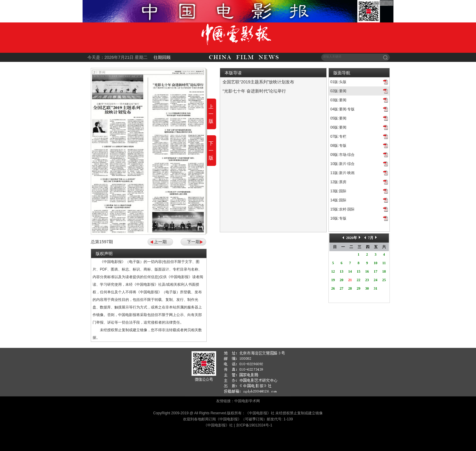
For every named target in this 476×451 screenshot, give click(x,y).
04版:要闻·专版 (342, 109)
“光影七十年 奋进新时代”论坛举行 (254, 91)
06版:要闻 (338, 127)
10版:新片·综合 (342, 164)
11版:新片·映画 (342, 173)
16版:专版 (338, 218)
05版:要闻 (338, 118)
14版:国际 (338, 200)
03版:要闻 (338, 100)
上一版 (211, 114)
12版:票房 (338, 182)
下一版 (211, 151)
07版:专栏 (338, 136)
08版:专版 (338, 146)
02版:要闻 (338, 91)
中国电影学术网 (247, 401)
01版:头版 (338, 82)
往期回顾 (162, 57)
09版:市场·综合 (342, 155)
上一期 (160, 242)
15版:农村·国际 (342, 209)
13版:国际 (338, 191)
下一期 (193, 242)
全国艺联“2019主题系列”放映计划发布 (258, 82)
